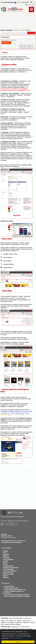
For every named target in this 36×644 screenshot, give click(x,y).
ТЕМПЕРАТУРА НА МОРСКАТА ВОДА (8, 573)
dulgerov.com (16, 627)
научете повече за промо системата (17, 595)
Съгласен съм (18, 642)
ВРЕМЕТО (6, 556)
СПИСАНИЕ (6, 558)
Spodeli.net (19, 622)
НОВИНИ (6, 551)
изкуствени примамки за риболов (20, 618)
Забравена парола (11, 33)
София (24, 2)
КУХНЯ (5, 553)
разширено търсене (9, 40)
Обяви (23, 30)
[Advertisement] (18, 489)
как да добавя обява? (12, 588)
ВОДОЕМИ (6, 554)
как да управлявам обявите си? (15, 590)
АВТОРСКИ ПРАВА (6, 536)
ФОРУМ (5, 564)
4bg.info (20, 620)
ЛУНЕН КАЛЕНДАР (8, 569)
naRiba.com (16, 30)
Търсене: (5, 37)
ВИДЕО (5, 563)
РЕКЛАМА (4, 534)
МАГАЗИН (6, 578)
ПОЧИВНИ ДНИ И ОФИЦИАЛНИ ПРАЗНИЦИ (11, 567)
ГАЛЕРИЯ (6, 561)
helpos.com (5, 620)
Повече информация (16, 638)
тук (26, 72)
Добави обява (9, 586)
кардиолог (26, 622)
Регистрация (31, 5)
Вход (33, 2)
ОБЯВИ (5, 576)
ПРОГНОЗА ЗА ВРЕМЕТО (10, 571)
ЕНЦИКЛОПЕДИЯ (8, 559)
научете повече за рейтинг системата (17, 596)
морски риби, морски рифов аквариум (18, 623)
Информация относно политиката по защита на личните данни (13, 542)
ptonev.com (13, 620)
